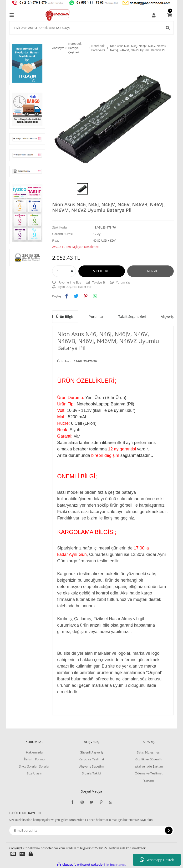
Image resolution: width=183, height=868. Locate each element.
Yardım (149, 780)
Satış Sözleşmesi (149, 752)
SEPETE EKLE (102, 271)
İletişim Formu (34, 759)
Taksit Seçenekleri (132, 317)
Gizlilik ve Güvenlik (149, 759)
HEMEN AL (150, 271)
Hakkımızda (34, 752)
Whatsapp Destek (157, 860)
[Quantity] (64, 271)
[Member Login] (154, 15)
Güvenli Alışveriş (92, 752)
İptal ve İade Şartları (149, 766)
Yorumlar (96, 317)
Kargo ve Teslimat (91, 759)
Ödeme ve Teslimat (149, 773)
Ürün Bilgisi (65, 317)
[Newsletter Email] (91, 830)
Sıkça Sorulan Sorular (34, 766)
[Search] (91, 28)
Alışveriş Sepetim (92, 766)
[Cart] (169, 15)
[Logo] (58, 15)
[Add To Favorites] (67, 283)
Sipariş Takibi (91, 773)
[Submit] (169, 830)
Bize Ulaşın (34, 773)
